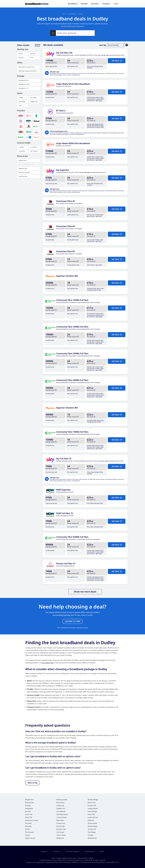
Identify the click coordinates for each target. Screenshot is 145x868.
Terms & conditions (73, 852)
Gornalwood (61, 811)
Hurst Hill (91, 814)
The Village (92, 832)
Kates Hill (29, 817)
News (102, 852)
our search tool (48, 663)
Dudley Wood (93, 809)
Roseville (28, 826)
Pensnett (28, 823)
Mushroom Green (32, 820)
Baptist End (29, 800)
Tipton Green (61, 835)
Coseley (28, 806)
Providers (106, 4)
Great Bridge (92, 811)
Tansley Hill (92, 829)
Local (116, 4)
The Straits (60, 832)
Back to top (33, 783)
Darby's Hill (92, 806)
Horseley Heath (62, 814)
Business (95, 4)
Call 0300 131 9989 (72, 621)
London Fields (62, 817)
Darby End (60, 806)
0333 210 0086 (88, 858)
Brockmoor (61, 803)
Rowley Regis (92, 826)
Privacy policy (90, 852)
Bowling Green (62, 800)
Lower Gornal (93, 817)
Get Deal (117, 61)
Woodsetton (92, 838)
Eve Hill (28, 811)
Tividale (90, 835)
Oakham (91, 820)
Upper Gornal (30, 838)
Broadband (73, 4)
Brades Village (93, 800)
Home (64, 14)
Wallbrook (60, 838)
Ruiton (28, 829)
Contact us (57, 852)
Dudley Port (61, 809)
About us (44, 852)
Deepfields (29, 809)
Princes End (61, 823)
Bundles (84, 4)
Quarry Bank (92, 823)
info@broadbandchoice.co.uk (66, 858)
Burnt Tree (92, 803)
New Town (60, 820)
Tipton (28, 835)
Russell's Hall (61, 829)
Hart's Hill (29, 814)
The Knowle (29, 832)
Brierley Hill (29, 803)
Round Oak (61, 826)
